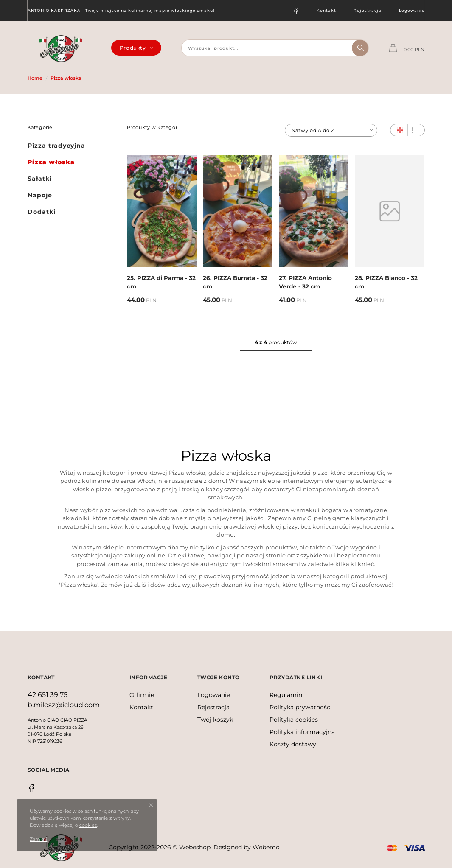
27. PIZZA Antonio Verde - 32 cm (305, 282)
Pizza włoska (66, 78)
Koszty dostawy (293, 744)
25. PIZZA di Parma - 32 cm (161, 282)
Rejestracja (368, 10)
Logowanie (412, 10)
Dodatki (42, 212)
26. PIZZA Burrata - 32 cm (235, 282)
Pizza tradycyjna (56, 146)
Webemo (266, 847)
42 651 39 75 (48, 695)
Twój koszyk (215, 720)
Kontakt (326, 10)
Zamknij (39, 839)
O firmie (142, 695)
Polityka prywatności (301, 707)
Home (35, 78)
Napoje (40, 195)
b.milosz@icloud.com (64, 705)
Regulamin (286, 695)
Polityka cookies (294, 720)
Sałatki (40, 179)
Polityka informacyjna (302, 732)
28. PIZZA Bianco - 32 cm (386, 282)
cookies (88, 825)
